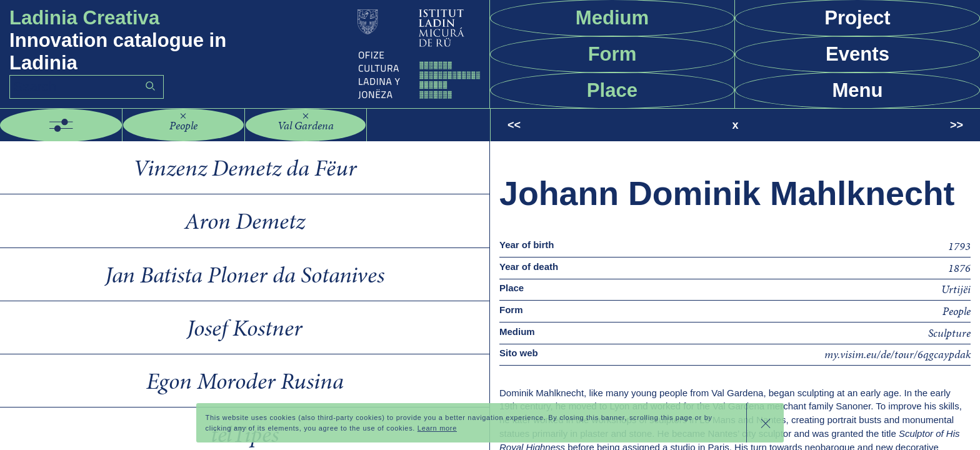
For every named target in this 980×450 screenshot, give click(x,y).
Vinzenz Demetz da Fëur (245, 167)
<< (514, 125)
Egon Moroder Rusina (245, 381)
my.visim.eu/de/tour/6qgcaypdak (897, 354)
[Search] (87, 87)
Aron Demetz (245, 221)
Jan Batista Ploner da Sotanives (245, 274)
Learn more (437, 428)
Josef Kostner (245, 327)
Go (150, 86)
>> (957, 125)
